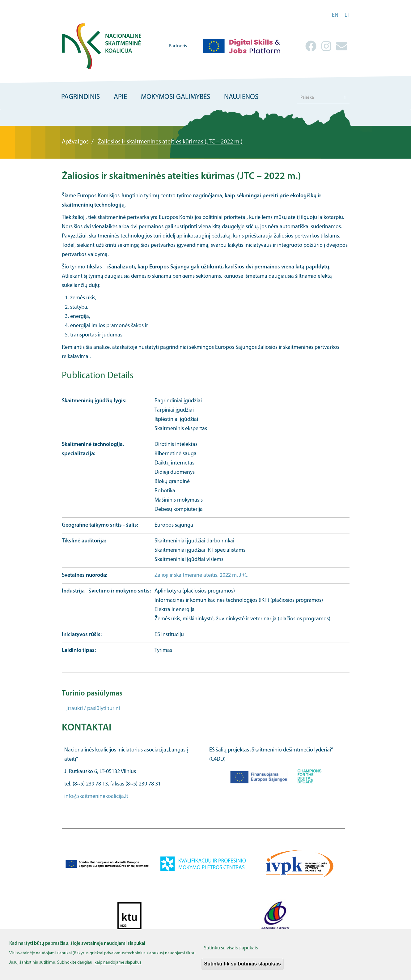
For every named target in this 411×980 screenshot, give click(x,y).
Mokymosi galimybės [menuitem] (176, 97)
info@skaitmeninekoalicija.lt (96, 796)
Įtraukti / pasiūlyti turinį (93, 709)
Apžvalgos (75, 142)
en (335, 15)
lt (347, 15)
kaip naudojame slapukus (118, 967)
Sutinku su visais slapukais (231, 953)
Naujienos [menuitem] (241, 97)
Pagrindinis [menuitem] (81, 97)
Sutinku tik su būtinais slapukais (243, 969)
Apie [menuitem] (120, 97)
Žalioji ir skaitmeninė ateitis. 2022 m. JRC (201, 575)
